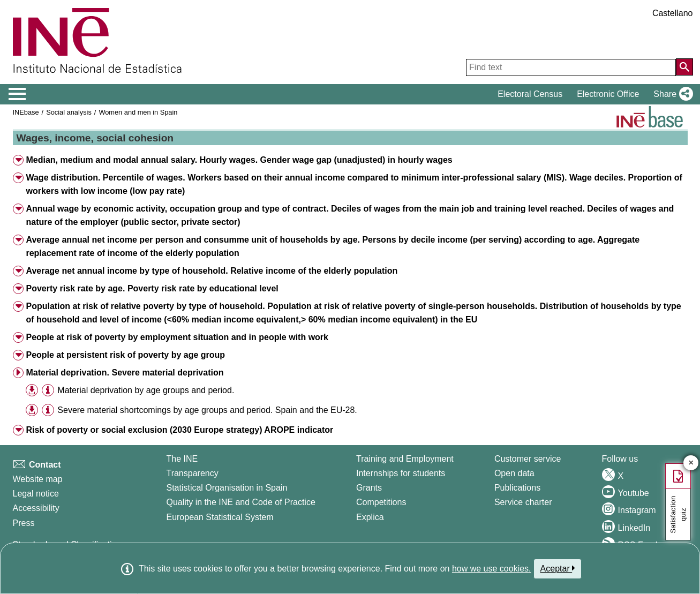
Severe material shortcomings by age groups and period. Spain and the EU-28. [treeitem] (207, 410)
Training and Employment (405, 459)
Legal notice (36, 494)
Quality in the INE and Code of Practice (240, 502)
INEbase (26, 112)
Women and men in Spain (138, 112)
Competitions (381, 502)
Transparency (192, 473)
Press (24, 523)
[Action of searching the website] (684, 67)
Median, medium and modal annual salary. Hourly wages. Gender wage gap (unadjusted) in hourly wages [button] (239, 160)
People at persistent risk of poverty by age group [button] (125, 355)
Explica (370, 517)
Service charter (523, 502)
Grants (369, 488)
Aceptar (558, 568)
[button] (671, 94)
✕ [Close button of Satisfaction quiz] (691, 463)
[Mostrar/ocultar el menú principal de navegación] (17, 94)
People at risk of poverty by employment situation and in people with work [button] (177, 337)
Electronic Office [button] (608, 94)
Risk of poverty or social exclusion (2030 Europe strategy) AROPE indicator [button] (179, 430)
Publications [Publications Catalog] (517, 488)
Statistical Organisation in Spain (227, 488)
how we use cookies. (492, 569)
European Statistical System (220, 517)
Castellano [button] (673, 13)
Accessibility (36, 508)
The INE (182, 459)
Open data (514, 473)
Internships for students (401, 473)
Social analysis (69, 112)
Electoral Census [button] (530, 94)
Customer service (528, 459)
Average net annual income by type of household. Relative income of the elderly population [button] (212, 271)
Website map (38, 479)
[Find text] (571, 67)
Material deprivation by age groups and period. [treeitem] (146, 390)
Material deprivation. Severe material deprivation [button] (125, 373)
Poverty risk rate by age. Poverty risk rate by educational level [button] (152, 288)
